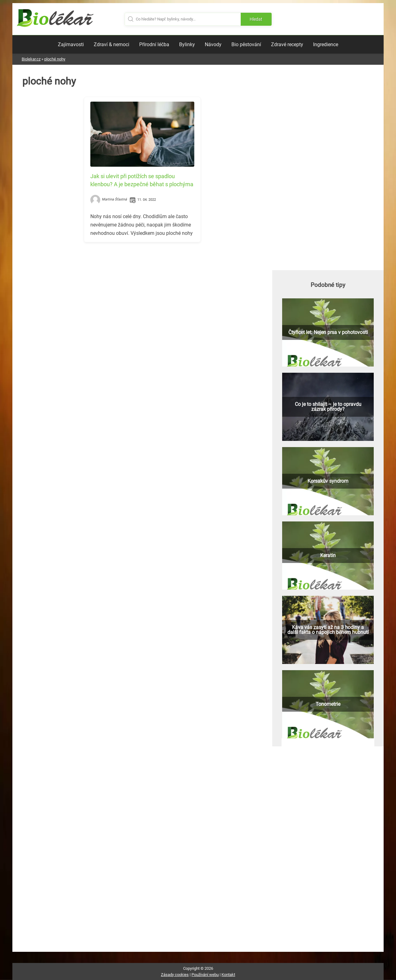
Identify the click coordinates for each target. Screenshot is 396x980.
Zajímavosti (71, 44)
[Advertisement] (142, 290)
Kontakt (228, 975)
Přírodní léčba (154, 44)
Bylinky (187, 44)
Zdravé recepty (287, 44)
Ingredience (326, 44)
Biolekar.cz (31, 59)
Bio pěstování (246, 44)
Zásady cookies (175, 975)
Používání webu (205, 975)
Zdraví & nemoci (112, 44)
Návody (213, 44)
